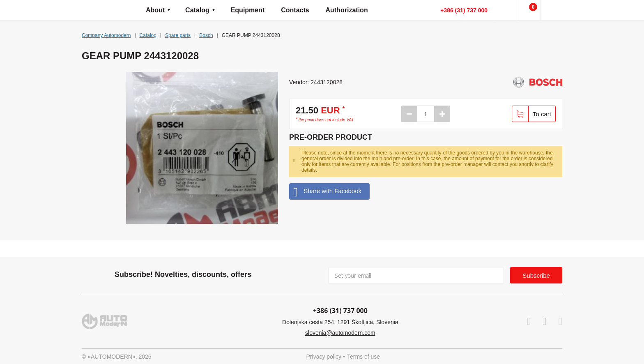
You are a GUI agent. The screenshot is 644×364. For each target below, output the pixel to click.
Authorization (347, 10)
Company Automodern (106, 35)
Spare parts (178, 35)
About (155, 10)
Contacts (295, 10)
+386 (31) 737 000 (464, 10)
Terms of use (363, 357)
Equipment (248, 10)
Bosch (206, 35)
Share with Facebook (327, 191)
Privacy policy (324, 357)
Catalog (197, 10)
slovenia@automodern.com (340, 333)
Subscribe (536, 275)
